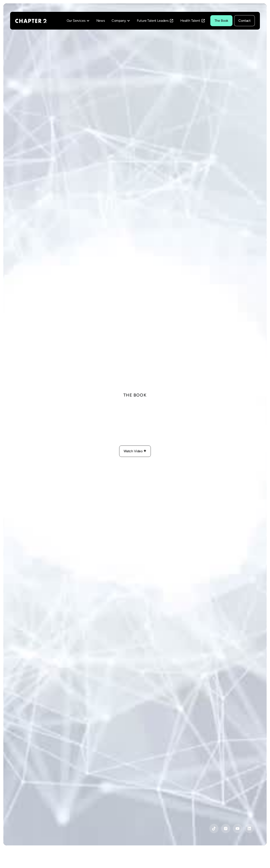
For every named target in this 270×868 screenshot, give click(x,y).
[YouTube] (214, 829)
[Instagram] (226, 829)
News (101, 21)
